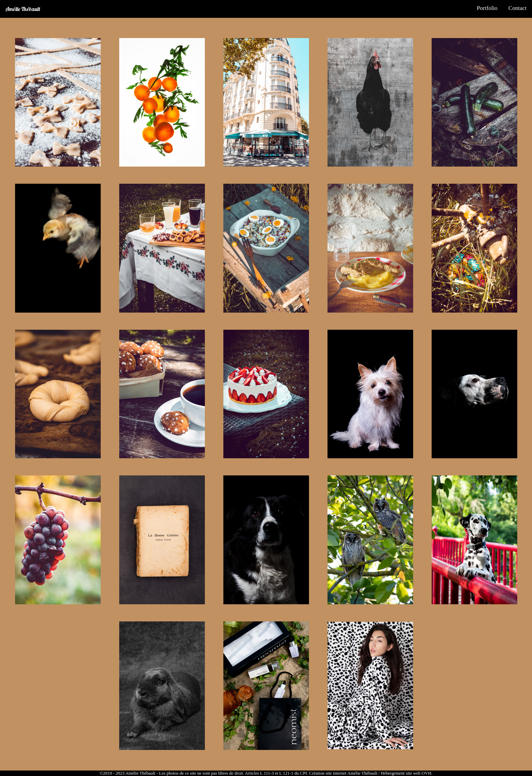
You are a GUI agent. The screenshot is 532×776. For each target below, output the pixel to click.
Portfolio (487, 8)
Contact (517, 8)
